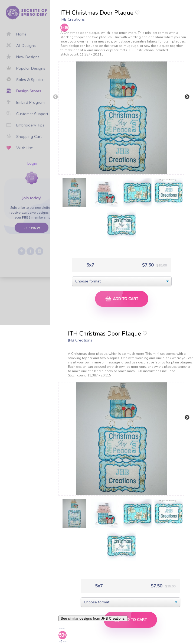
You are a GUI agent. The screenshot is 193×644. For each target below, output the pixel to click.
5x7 (90, 265)
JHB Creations (73, 19)
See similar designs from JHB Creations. (93, 618)
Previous (55, 97)
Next (187, 97)
